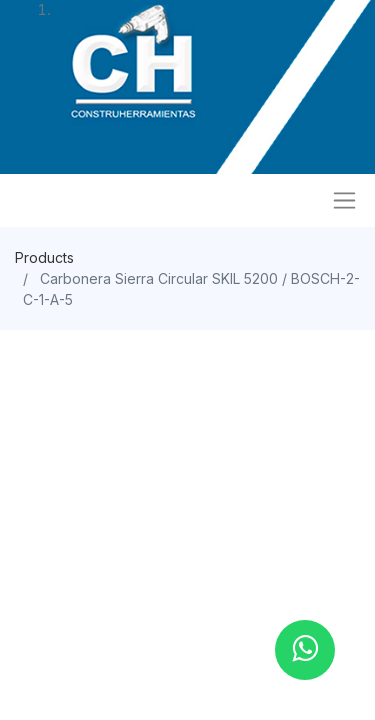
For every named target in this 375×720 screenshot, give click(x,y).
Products (44, 257)
